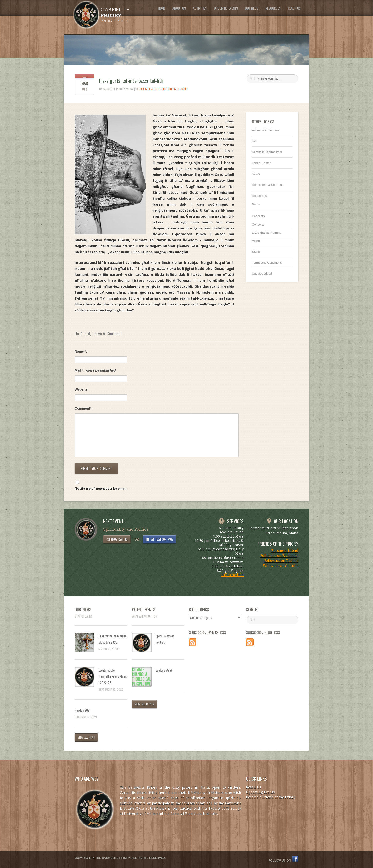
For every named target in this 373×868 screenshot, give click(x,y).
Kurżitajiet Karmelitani (267, 152)
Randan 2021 (83, 710)
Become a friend (285, 551)
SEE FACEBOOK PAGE (162, 539)
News (256, 174)
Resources (259, 196)
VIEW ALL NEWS (86, 737)
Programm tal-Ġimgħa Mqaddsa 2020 (112, 639)
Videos (257, 241)
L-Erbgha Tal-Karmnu (267, 233)
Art (254, 141)
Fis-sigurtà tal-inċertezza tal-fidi (131, 81)
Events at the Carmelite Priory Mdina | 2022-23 (113, 676)
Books (256, 204)
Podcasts (258, 216)
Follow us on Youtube (280, 566)
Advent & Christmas (266, 130)
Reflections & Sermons (173, 89)
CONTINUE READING (117, 539)
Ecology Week (164, 670)
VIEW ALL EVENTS (144, 704)
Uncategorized (262, 274)
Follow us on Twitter (281, 561)
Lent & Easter (148, 89)
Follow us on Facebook (279, 556)
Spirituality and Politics (165, 639)
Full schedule (232, 575)
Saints (256, 252)
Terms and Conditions (267, 263)
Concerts (258, 225)
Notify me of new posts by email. (101, 488)
